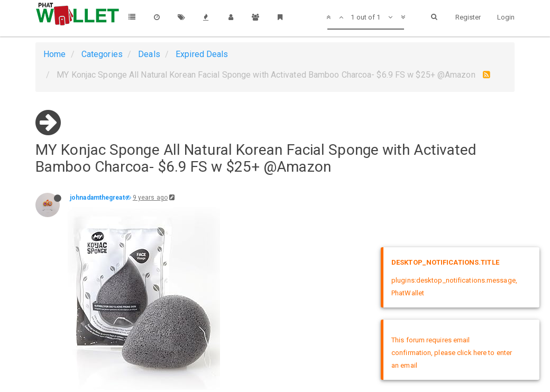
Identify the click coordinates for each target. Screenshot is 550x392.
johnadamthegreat (97, 198)
